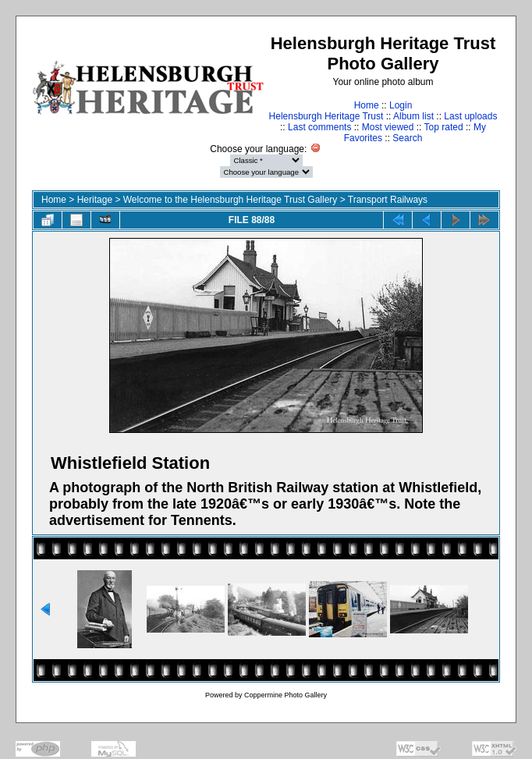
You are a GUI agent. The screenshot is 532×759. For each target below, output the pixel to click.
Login (401, 105)
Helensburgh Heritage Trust (326, 116)
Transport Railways (388, 200)
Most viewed (388, 127)
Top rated (444, 127)
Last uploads (470, 116)
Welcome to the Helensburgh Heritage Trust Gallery (231, 200)
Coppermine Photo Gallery (286, 695)
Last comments (319, 127)
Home (367, 105)
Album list (413, 116)
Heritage (95, 200)
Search (407, 138)
